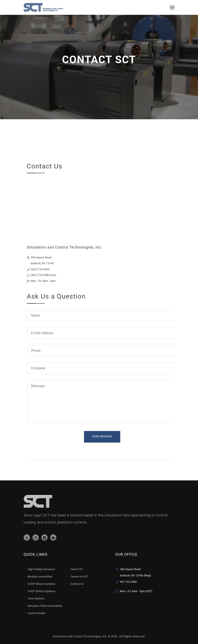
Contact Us (77, 584)
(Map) (147, 575)
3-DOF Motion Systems (42, 591)
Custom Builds (36, 613)
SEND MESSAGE (102, 436)
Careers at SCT (79, 577)
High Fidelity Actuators (41, 569)
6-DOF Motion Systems (42, 584)
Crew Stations (36, 598)
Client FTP (76, 569)
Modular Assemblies (40, 577)
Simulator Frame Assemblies (45, 606)
